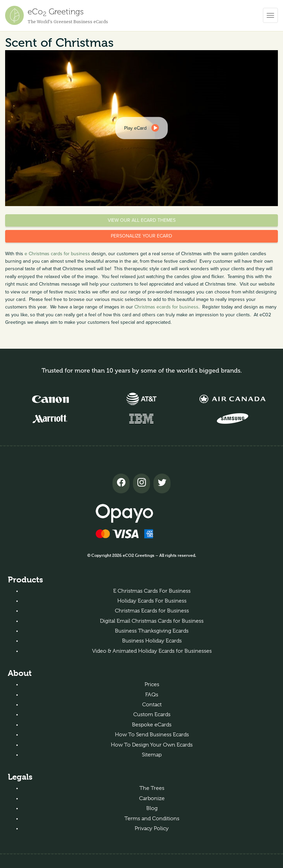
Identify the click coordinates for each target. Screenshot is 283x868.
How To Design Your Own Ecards (152, 745)
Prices (152, 684)
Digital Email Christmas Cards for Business (152, 621)
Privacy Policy (152, 828)
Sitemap (152, 755)
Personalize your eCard (141, 236)
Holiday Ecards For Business (152, 601)
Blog (152, 808)
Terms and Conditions (152, 819)
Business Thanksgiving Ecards (152, 631)
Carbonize (152, 798)
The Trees (152, 788)
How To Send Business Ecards (152, 735)
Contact (152, 705)
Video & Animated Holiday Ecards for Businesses (152, 651)
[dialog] (141, 128)
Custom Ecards (152, 714)
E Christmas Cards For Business (152, 591)
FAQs (152, 695)
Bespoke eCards (152, 725)
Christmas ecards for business (166, 307)
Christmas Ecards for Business (152, 611)
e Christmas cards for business (57, 254)
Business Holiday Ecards (152, 641)
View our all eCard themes (142, 220)
